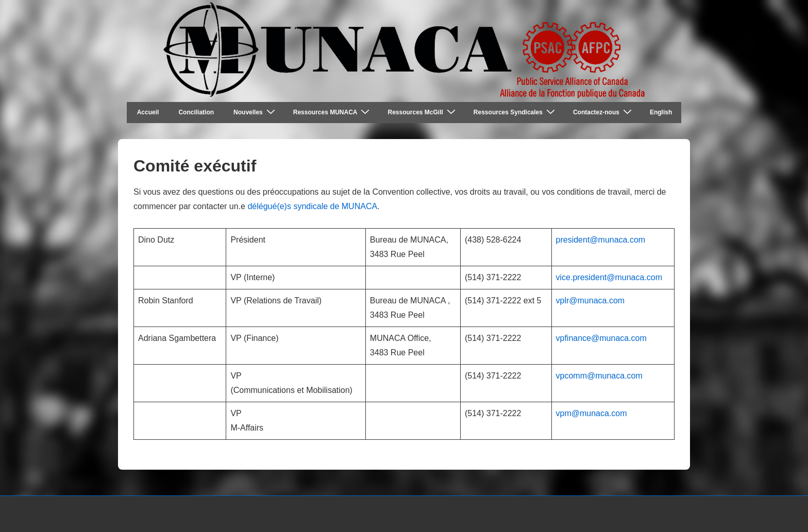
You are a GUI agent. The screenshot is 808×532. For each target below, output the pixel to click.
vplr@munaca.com (591, 301)
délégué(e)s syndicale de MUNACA (312, 206)
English (661, 112)
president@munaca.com (601, 240)
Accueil (148, 112)
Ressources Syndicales (516, 112)
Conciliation (196, 112)
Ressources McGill (423, 112)
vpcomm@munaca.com (599, 376)
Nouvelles (256, 112)
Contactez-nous (604, 112)
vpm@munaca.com (592, 413)
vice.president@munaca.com (609, 277)
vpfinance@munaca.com (601, 338)
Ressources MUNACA (333, 112)
